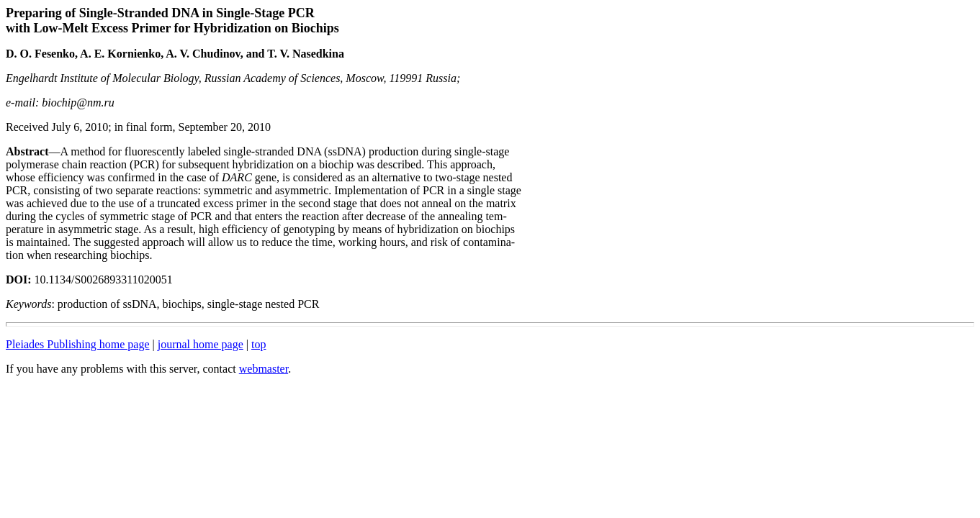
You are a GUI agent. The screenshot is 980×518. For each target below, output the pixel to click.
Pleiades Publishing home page (78, 344)
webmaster (264, 369)
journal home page (201, 344)
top (259, 344)
